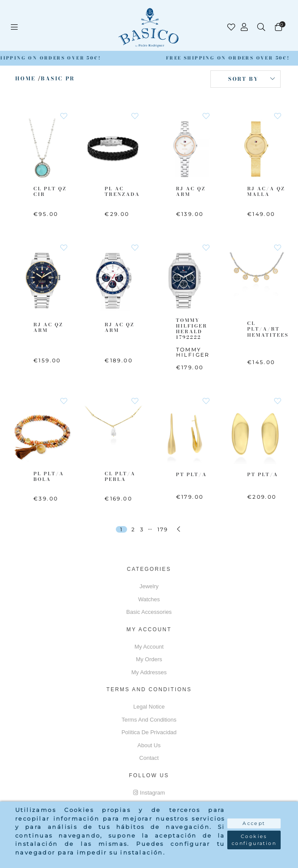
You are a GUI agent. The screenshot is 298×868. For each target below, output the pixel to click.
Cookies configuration (254, 840)
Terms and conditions (149, 720)
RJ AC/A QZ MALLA (266, 191)
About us (149, 745)
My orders (149, 659)
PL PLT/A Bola (49, 476)
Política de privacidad (149, 732)
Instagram (149, 793)
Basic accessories (149, 612)
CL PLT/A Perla (120, 476)
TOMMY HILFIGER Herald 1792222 (192, 329)
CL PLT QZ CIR (50, 191)
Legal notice (149, 707)
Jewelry (149, 586)
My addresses (149, 672)
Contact (149, 758)
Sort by (243, 79)
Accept (254, 823)
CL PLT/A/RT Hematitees (268, 329)
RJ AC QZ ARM (191, 191)
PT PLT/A (192, 474)
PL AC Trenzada (122, 191)
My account (149, 647)
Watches (149, 599)
